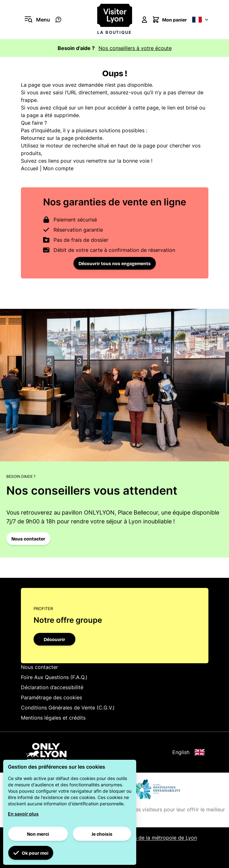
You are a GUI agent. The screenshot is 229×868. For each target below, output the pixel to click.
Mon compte (58, 168)
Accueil (30, 168)
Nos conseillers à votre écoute (135, 48)
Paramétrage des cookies (51, 697)
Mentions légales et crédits (53, 718)
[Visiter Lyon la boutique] (115, 19)
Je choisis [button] (102, 834)
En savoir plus (23, 814)
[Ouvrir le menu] (35, 20)
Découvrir (54, 639)
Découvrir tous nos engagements (115, 263)
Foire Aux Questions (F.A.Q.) (54, 677)
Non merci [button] (38, 834)
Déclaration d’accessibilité (52, 687)
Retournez (33, 138)
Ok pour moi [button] (31, 853)
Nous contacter (28, 539)
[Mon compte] (144, 20)
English (188, 752)
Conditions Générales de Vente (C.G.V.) (68, 708)
